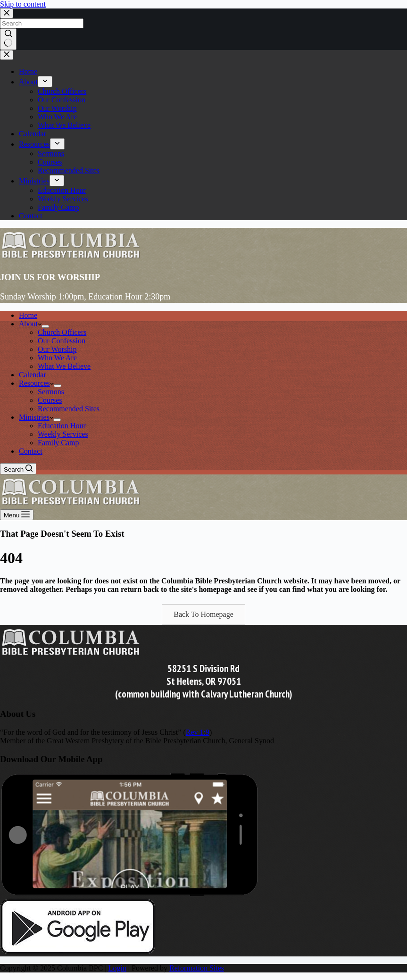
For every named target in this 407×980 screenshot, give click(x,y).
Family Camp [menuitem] (58, 207)
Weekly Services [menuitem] (63, 199)
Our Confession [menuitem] (62, 100)
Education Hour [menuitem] (62, 190)
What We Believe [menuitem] (64, 125)
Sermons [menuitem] (51, 154)
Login (117, 968)
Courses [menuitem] (50, 162)
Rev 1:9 (198, 732)
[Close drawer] (7, 55)
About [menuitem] (28, 82)
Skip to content (23, 4)
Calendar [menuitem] (33, 134)
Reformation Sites (197, 968)
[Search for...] (42, 23)
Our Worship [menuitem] (57, 108)
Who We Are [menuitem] (57, 117)
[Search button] (8, 39)
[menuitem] (45, 82)
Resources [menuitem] (34, 144)
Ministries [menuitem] (34, 181)
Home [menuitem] (28, 71)
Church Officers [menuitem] (62, 91)
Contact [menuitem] (31, 216)
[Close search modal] (7, 13)
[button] (203, 615)
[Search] (18, 469)
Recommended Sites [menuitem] (69, 170)
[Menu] (17, 515)
